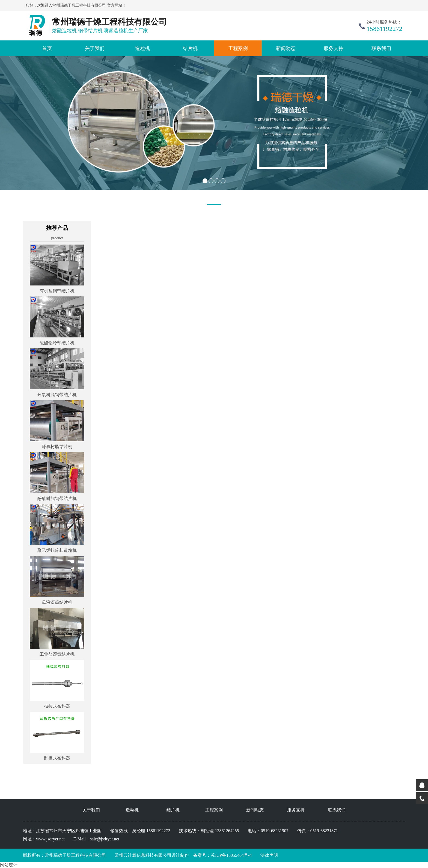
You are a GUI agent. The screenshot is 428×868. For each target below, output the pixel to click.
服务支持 (334, 48)
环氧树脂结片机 (57, 447)
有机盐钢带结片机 (57, 291)
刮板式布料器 (57, 758)
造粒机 (142, 48)
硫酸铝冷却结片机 (57, 343)
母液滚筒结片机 (57, 602)
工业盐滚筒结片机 (57, 654)
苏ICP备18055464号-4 (231, 855)
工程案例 (238, 48)
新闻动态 (286, 48)
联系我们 (381, 48)
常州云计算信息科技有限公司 (139, 855)
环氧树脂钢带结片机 (57, 395)
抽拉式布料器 (57, 706)
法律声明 (269, 855)
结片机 (190, 48)
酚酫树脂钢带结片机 (57, 498)
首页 (47, 48)
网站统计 (9, 865)
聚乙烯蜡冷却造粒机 (57, 550)
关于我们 (95, 48)
